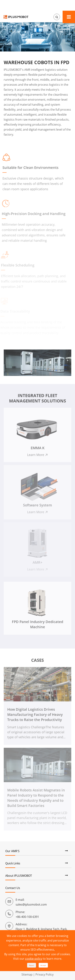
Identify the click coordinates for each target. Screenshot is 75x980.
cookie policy (34, 959)
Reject (32, 965)
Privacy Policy (45, 974)
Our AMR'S (12, 851)
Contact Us (13, 888)
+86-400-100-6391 (27, 917)
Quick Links (13, 863)
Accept (43, 965)
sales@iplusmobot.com (31, 904)
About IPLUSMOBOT (19, 876)
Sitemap (27, 974)
